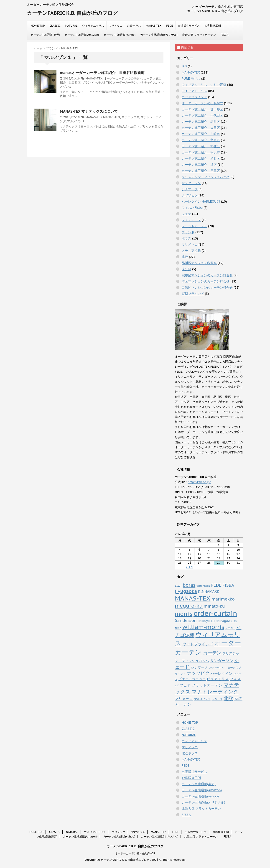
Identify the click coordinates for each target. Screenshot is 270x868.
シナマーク (190, 189)
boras (189, 585)
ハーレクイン (222, 673)
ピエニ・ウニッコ (192, 679)
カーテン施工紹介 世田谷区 (202, 109)
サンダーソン (191, 183)
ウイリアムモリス (194, 91)
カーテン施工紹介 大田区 (201, 128)
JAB (184, 66)
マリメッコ (116, 26)
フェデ (186, 214)
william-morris (203, 627)
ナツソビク (190, 195)
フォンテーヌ (191, 220)
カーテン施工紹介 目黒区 (201, 171)
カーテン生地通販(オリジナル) (159, 35)
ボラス (186, 238)
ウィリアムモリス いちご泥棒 (204, 85)
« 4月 (190, 567)
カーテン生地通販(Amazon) (82, 35)
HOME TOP (38, 26)
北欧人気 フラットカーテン (199, 35)
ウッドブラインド (194, 97)
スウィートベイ (218, 668)
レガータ (217, 699)
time (178, 628)
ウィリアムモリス (93, 26)
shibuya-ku (206, 621)
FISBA (224, 35)
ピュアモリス (218, 679)
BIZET (178, 586)
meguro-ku (189, 606)
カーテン (212, 653)
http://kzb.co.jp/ (199, 482)
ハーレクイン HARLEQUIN (201, 201)
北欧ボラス (134, 26)
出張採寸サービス (189, 26)
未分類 (186, 269)
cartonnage (203, 586)
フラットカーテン (194, 226)
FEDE (169, 26)
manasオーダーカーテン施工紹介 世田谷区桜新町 (102, 73)
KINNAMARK (209, 591)
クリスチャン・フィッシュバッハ (206, 177)
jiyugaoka (186, 591)
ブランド (88, 83)
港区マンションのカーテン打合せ (206, 281)
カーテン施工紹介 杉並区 (201, 146)
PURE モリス (191, 79)
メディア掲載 (191, 251)
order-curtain (215, 613)
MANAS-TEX (154, 26)
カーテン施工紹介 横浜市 (201, 152)
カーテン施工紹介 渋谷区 (201, 158)
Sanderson (186, 620)
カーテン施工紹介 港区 (199, 165)
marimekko (223, 599)
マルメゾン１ (76, 121)
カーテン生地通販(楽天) (45, 35)
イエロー (230, 628)
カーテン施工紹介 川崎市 (201, 134)
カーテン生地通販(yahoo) (120, 35)
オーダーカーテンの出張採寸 (123, 78)
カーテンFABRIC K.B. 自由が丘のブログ (72, 13)
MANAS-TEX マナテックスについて (89, 111)
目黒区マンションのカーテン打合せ (207, 288)
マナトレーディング (215, 692)
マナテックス (147, 83)
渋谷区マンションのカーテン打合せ (207, 275)
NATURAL (71, 26)
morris (184, 614)
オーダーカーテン (125, 83)
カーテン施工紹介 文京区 (201, 140)
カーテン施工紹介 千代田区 (202, 115)
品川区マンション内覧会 (199, 263)
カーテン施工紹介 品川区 (201, 122)
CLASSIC (55, 26)
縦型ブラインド (193, 294)
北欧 (185, 257)
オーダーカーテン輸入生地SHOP (135, 853)
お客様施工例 (213, 26)
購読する (185, 47)
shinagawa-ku (227, 621)
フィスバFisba (192, 208)
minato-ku (214, 606)
